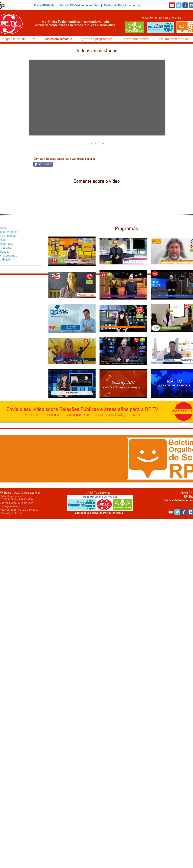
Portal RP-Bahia (44, 6)
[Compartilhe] (43, 164)
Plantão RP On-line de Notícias (79, 6)
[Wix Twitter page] (179, 5)
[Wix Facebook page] (185, 5)
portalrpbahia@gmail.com (119, 415)
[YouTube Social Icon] (172, 5)
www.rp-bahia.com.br (27, 493)
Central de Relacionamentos (122, 6)
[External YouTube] (97, 98)
